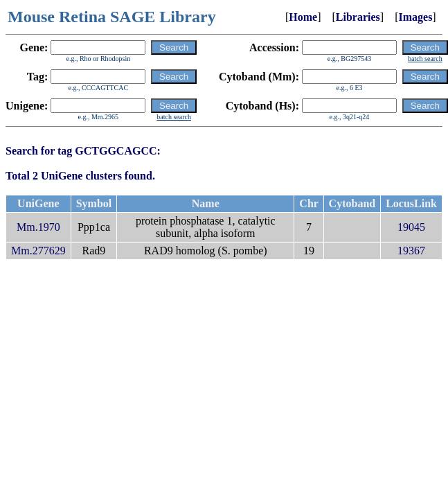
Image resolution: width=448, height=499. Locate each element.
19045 (411, 227)
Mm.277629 (38, 251)
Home (303, 17)
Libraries (358, 17)
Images (415, 17)
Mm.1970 (38, 227)
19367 (411, 251)
